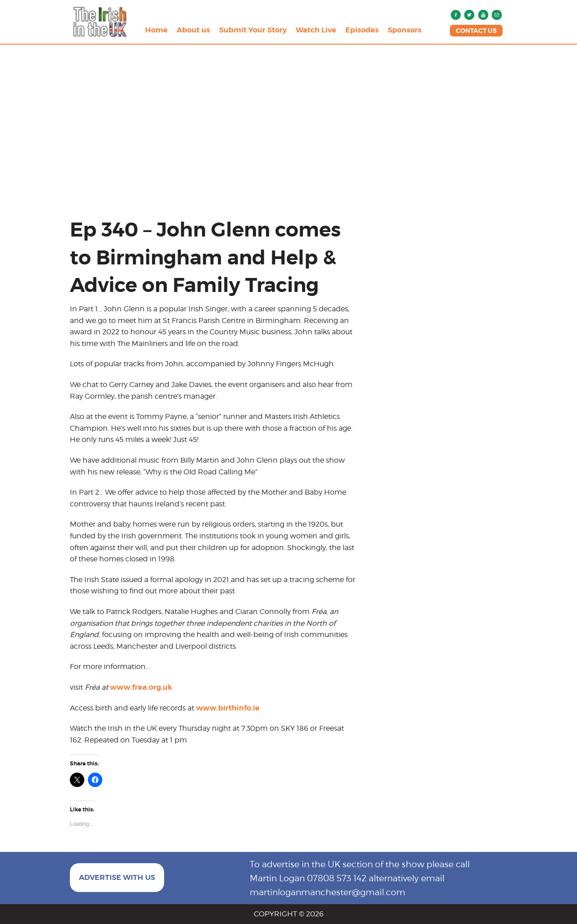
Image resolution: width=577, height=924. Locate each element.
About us (193, 30)
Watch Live (316, 30)
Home (156, 30)
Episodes (362, 30)
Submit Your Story (253, 30)
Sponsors (405, 30)
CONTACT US (476, 31)
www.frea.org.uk (141, 687)
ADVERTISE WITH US (117, 877)
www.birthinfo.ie (228, 708)
